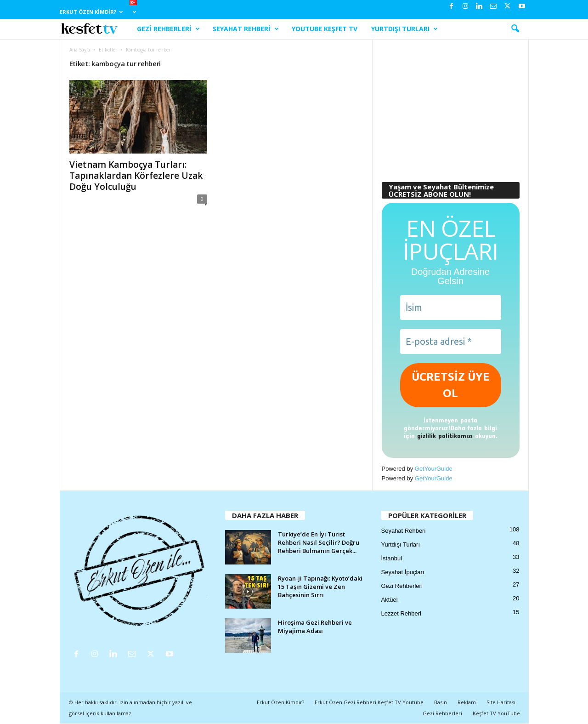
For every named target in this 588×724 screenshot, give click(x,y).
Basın (441, 702)
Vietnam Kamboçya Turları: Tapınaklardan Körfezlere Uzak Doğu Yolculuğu (136, 176)
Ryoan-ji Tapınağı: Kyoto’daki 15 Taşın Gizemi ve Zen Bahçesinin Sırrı (320, 587)
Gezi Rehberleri (168, 29)
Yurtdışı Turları (404, 29)
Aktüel (390, 600)
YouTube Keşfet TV (325, 29)
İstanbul (392, 558)
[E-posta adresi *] (451, 342)
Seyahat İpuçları (403, 572)
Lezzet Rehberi (401, 613)
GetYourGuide (434, 469)
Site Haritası (501, 702)
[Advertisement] (450, 106)
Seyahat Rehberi (246, 29)
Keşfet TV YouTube (496, 713)
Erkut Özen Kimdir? (91, 12)
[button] (515, 29)
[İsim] (451, 308)
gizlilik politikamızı (445, 436)
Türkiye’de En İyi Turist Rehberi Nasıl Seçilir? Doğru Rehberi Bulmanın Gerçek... (319, 542)
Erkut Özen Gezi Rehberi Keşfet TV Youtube (369, 702)
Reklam (467, 702)
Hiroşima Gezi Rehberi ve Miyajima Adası (315, 627)
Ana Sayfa (80, 50)
